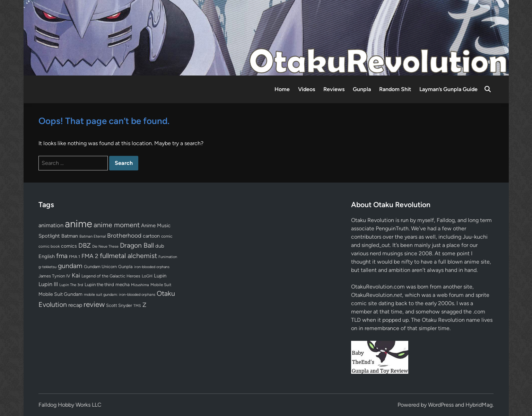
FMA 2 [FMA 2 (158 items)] (90, 256)
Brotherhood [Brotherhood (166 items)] (124, 236)
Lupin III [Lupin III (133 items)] (48, 284)
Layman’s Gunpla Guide (448, 89)
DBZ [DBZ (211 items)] (85, 245)
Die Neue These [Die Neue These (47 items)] (105, 246)
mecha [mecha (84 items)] (123, 284)
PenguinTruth (392, 228)
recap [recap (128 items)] (75, 305)
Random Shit (395, 89)
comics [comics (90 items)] (69, 246)
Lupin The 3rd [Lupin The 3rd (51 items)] (71, 285)
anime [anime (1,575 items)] (79, 224)
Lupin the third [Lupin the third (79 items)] (99, 284)
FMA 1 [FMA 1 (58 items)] (75, 257)
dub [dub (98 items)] (160, 246)
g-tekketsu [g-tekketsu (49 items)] (47, 267)
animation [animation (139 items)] (51, 225)
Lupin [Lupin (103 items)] (160, 276)
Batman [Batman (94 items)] (70, 236)
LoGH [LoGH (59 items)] (147, 276)
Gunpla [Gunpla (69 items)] (125, 267)
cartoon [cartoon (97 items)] (151, 236)
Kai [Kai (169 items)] (76, 275)
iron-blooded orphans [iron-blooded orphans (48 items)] (152, 267)
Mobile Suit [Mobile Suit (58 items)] (161, 285)
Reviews (334, 89)
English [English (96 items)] (47, 256)
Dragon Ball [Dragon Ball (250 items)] (137, 245)
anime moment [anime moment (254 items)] (117, 225)
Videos (307, 89)
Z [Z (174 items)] (144, 305)
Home (282, 89)
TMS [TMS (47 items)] (137, 306)
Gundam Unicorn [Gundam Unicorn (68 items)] (100, 267)
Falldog (446, 220)
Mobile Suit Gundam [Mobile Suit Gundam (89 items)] (60, 294)
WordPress (441, 405)
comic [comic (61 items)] (167, 236)
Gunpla (362, 89)
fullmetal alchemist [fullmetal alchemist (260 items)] (128, 256)
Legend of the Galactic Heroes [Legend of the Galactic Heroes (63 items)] (111, 276)
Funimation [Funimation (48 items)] (168, 257)
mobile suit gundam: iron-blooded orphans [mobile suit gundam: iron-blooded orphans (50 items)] (120, 295)
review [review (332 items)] (94, 304)
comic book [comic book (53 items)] (49, 246)
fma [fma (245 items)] (62, 256)
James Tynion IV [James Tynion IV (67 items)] (54, 276)
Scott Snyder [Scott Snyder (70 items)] (119, 305)
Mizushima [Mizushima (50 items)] (140, 285)
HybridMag (479, 405)
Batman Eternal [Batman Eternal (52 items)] (93, 236)
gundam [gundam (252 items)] (70, 266)
